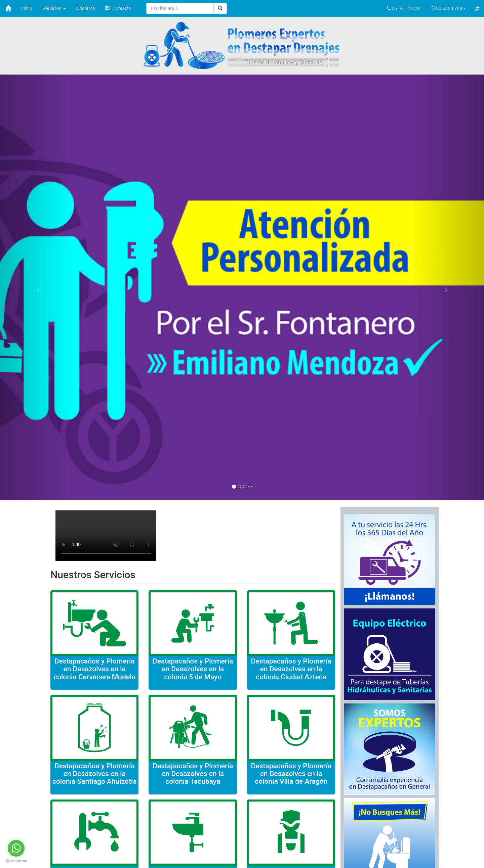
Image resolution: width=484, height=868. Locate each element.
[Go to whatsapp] (16, 848)
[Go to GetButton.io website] (16, 861)
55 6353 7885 (448, 8)
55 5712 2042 (404, 8)
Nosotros (85, 8)
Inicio (27, 8)
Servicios (54, 8)
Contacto (118, 8)
